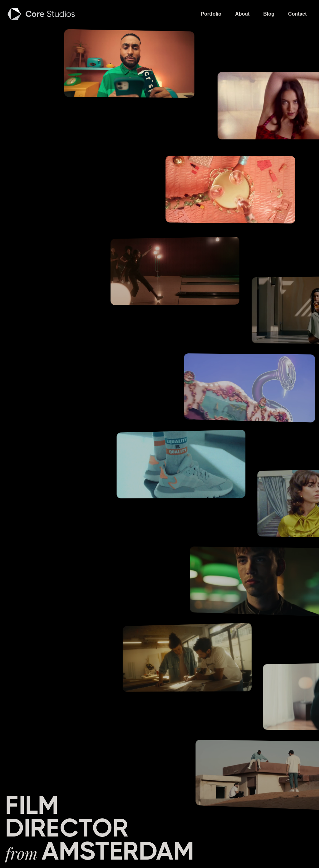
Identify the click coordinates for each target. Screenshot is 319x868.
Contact (297, 14)
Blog (269, 14)
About (242, 14)
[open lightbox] (133, 65)
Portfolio (211, 14)
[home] (42, 14)
